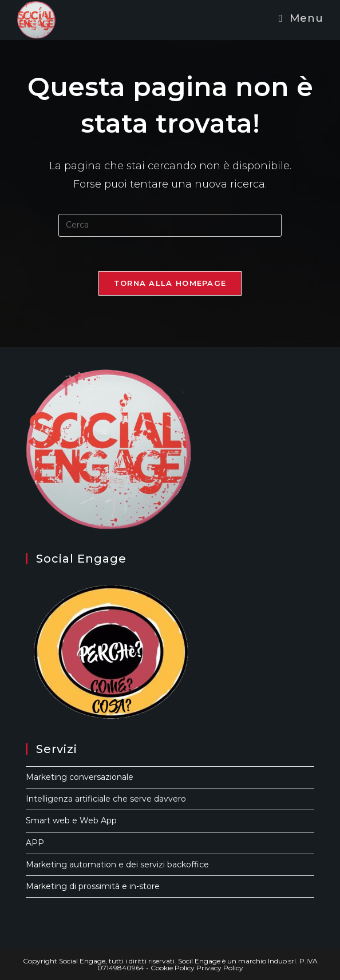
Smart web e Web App (71, 820)
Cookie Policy (173, 968)
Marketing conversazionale (80, 777)
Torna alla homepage (170, 283)
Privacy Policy (220, 968)
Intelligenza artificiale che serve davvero (106, 799)
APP (35, 843)
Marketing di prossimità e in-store (93, 886)
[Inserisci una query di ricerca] (170, 225)
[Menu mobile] (301, 18)
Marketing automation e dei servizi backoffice (117, 865)
